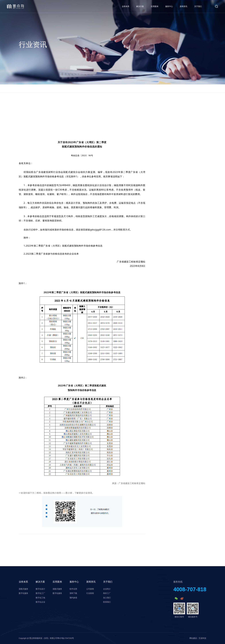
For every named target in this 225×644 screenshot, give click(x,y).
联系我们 (107, 602)
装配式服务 (23, 589)
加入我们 (107, 598)
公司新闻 (90, 589)
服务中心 (169, 6)
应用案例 (155, 6)
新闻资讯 (184, 6)
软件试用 (73, 589)
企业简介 (107, 589)
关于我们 (198, 6)
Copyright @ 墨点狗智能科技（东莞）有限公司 (38, 638)
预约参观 (73, 598)
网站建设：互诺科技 (198, 638)
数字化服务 (23, 593)
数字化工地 (40, 598)
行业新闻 (90, 593)
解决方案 (140, 6)
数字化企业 (40, 602)
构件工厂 (107, 593)
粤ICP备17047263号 (66, 638)
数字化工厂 (40, 593)
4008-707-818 (190, 590)
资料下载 (73, 593)
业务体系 (126, 6)
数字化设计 (40, 589)
